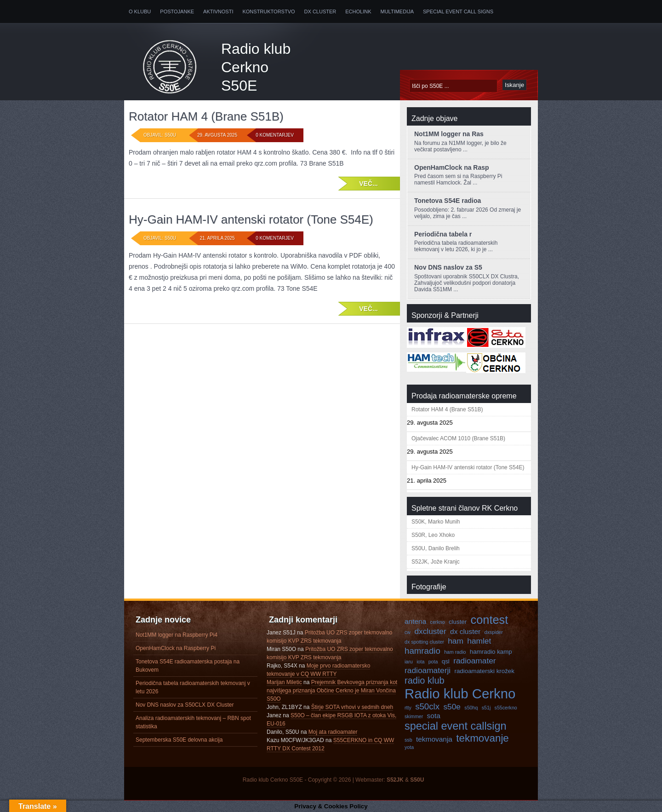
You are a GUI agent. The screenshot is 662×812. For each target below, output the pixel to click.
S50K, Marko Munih (436, 522)
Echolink (358, 12)
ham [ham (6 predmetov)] (456, 641)
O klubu (140, 12)
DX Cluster (320, 12)
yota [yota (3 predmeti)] (409, 747)
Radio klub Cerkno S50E (256, 67)
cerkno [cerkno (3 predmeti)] (438, 622)
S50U (417, 780)
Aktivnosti (218, 12)
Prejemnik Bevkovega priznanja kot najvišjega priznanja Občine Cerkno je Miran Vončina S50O (332, 691)
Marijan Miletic (284, 682)
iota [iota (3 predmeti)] (420, 662)
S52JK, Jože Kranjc (436, 562)
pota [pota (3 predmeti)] (433, 662)
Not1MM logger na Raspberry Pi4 (177, 635)
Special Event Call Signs (458, 12)
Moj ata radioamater (333, 732)
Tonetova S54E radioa (448, 201)
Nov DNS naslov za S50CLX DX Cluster (185, 705)
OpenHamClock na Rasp (452, 167)
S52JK (395, 780)
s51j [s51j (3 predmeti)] (486, 708)
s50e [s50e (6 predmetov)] (452, 707)
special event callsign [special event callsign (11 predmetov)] (456, 726)
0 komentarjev (275, 135)
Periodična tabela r (443, 234)
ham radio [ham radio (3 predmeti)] (455, 652)
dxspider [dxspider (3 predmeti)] (494, 632)
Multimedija (397, 12)
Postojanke (177, 12)
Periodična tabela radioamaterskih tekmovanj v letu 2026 (193, 687)
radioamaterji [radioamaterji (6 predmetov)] (428, 670)
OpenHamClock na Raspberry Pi (176, 648)
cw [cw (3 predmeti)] (408, 632)
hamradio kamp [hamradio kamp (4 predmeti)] (491, 652)
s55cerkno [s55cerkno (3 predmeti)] (506, 708)
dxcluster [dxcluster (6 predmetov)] (430, 631)
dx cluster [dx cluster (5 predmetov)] (465, 631)
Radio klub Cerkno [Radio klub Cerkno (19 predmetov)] (460, 694)
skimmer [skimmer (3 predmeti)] (414, 716)
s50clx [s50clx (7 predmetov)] (427, 706)
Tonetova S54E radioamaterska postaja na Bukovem (188, 666)
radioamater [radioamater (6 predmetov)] (474, 661)
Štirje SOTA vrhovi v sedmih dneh (352, 707)
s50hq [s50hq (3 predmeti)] (471, 708)
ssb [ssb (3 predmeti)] (408, 740)
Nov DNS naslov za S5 (448, 267)
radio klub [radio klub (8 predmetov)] (425, 680)
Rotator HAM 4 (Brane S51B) (206, 116)
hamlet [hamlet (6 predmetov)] (479, 641)
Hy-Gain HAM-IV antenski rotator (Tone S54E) (251, 219)
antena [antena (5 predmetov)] (415, 621)
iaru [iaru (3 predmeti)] (409, 662)
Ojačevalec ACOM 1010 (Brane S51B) (458, 438)
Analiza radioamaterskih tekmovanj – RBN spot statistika (193, 722)
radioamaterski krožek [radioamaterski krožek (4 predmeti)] (485, 671)
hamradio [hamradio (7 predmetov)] (422, 651)
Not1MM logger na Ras (449, 134)
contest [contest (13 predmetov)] (490, 620)
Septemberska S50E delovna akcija (179, 740)
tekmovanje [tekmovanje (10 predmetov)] (482, 738)
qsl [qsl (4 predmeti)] (446, 661)
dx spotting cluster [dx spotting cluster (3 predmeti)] (424, 642)
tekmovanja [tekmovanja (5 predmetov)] (434, 739)
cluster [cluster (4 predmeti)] (458, 622)
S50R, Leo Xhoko (433, 535)
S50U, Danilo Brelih (436, 548)
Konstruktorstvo (268, 12)
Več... (368, 184)
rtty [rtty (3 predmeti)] (408, 708)
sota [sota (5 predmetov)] (434, 716)
